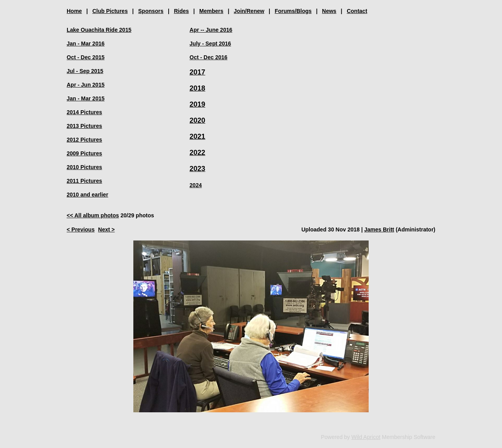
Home (74, 11)
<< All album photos (93, 215)
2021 (197, 137)
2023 (197, 169)
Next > (106, 229)
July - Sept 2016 (210, 44)
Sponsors (151, 11)
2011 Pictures (84, 181)
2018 (197, 88)
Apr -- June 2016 (211, 30)
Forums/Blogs (293, 11)
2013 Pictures (84, 126)
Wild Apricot (366, 437)
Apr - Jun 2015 (85, 85)
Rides (181, 11)
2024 (196, 185)
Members (211, 11)
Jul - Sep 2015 (85, 71)
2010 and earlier (87, 195)
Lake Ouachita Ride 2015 (99, 30)
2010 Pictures (84, 167)
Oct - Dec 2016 (208, 57)
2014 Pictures (84, 112)
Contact (357, 11)
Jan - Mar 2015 (86, 98)
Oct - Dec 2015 (86, 57)
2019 (197, 104)
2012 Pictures (84, 140)
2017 (197, 72)
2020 (197, 120)
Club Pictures (110, 11)
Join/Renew (249, 11)
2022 (197, 153)
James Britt (379, 229)
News (329, 11)
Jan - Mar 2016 (86, 44)
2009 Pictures (84, 153)
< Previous (81, 229)
